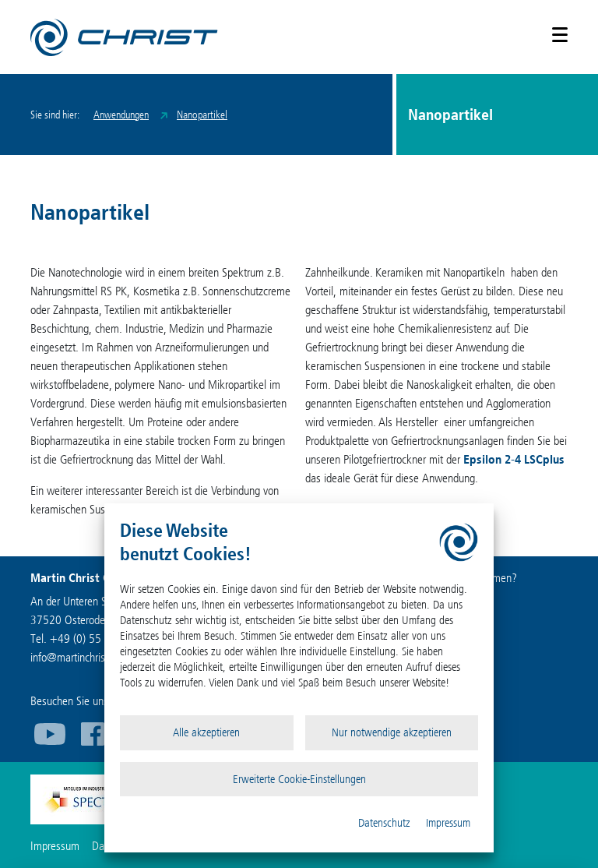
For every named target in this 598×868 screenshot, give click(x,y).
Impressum (448, 823)
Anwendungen (121, 115)
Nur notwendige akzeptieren (392, 732)
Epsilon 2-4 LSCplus (514, 459)
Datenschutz (384, 823)
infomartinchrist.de (76, 657)
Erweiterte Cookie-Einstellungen (299, 779)
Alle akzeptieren (206, 732)
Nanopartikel (202, 115)
